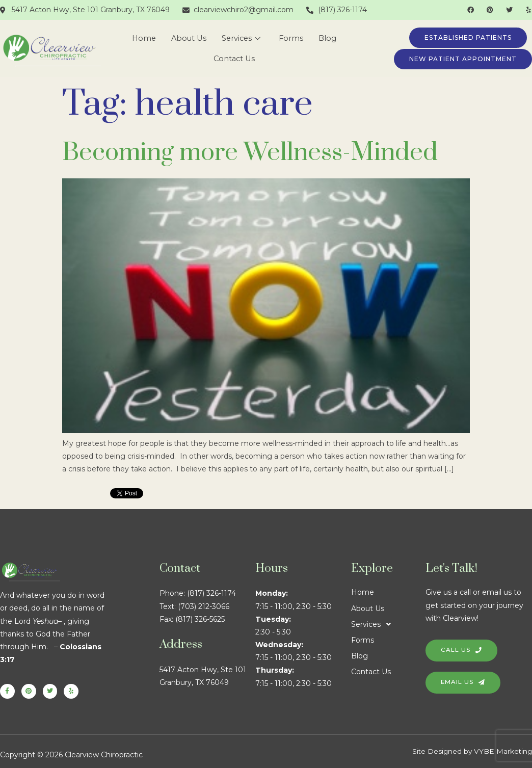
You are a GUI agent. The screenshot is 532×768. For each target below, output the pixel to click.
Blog (330, 38)
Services (242, 38)
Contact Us (234, 59)
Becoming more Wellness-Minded (250, 153)
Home (142, 38)
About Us (188, 38)
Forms (293, 38)
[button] (388, 625)
